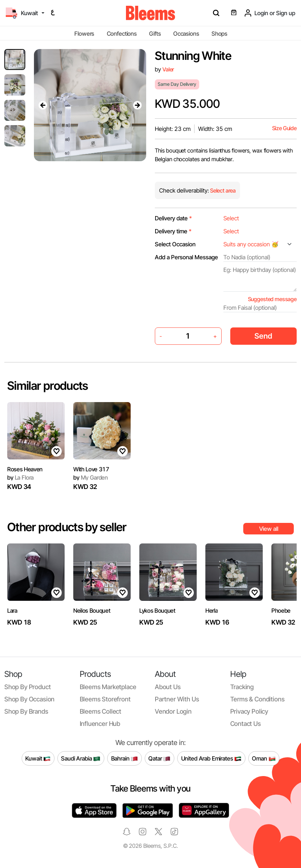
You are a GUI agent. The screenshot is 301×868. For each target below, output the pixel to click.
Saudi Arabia (81, 758)
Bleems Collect (101, 711)
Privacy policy (249, 711)
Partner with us (177, 699)
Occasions (186, 34)
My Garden (91, 477)
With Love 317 (91, 469)
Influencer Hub (100, 724)
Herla (211, 611)
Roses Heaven (25, 469)
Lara (12, 611)
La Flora (20, 477)
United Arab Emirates (211, 758)
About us (168, 687)
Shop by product (27, 687)
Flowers (84, 34)
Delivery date (173, 218)
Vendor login (173, 711)
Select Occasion (175, 244)
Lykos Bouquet (157, 611)
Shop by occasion (29, 699)
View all (269, 529)
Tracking (242, 687)
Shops (219, 34)
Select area (222, 191)
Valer (168, 69)
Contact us (246, 724)
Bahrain (125, 758)
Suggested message (272, 299)
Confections (122, 34)
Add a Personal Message (186, 257)
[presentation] (43, 105)
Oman (264, 758)
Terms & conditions (258, 699)
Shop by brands (26, 711)
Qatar (159, 758)
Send (263, 336)
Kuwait (38, 758)
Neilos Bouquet (92, 611)
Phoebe (281, 611)
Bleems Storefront (105, 699)
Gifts (155, 34)
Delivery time (173, 231)
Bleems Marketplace (108, 687)
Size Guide (284, 128)
